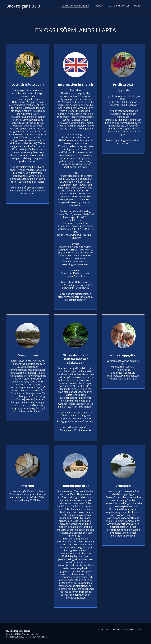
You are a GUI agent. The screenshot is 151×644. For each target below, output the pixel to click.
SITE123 (21, 637)
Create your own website (37, 637)
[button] (99, 6)
